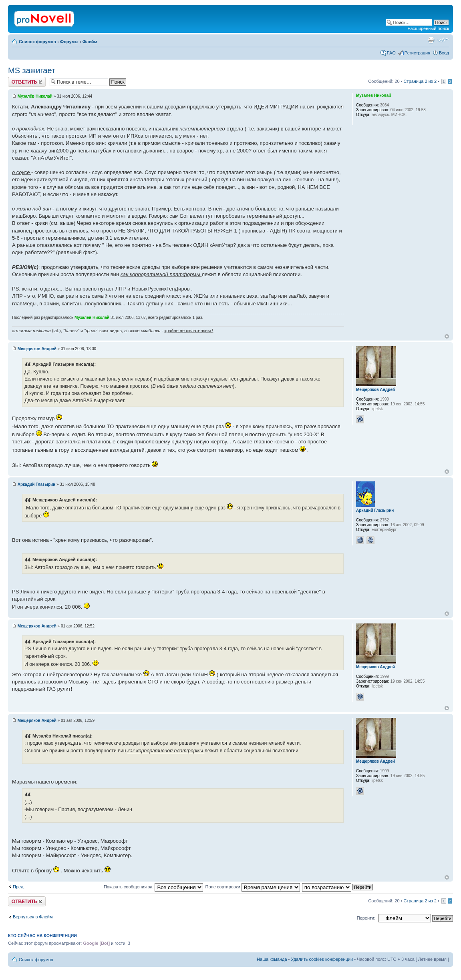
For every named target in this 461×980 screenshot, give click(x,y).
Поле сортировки (252, 887)
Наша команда (272, 959)
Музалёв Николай (35, 96)
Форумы (69, 42)
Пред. (19, 887)
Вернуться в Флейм (33, 917)
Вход (444, 53)
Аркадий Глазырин (36, 484)
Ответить (27, 82)
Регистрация (417, 53)
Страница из (420, 81)
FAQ (391, 53)
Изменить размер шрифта (443, 40)
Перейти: (366, 918)
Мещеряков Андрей (37, 349)
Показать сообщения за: (154, 887)
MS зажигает (32, 70)
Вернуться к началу (447, 336)
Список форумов (37, 42)
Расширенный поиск (428, 28)
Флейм (90, 42)
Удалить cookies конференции (322, 959)
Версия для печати (431, 40)
